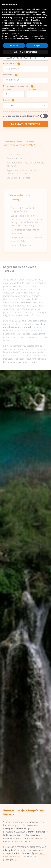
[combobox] (26, 58)
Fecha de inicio (12, 64)
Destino (9, 100)
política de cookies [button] (32, 20)
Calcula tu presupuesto (26, 124)
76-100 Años (31, 90)
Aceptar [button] (37, 46)
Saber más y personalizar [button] (26, 52)
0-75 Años (7, 90)
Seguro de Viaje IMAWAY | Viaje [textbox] (21, 58)
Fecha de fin (10, 75)
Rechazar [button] (14, 46)
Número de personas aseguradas (18, 86)
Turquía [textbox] (9, 105)
